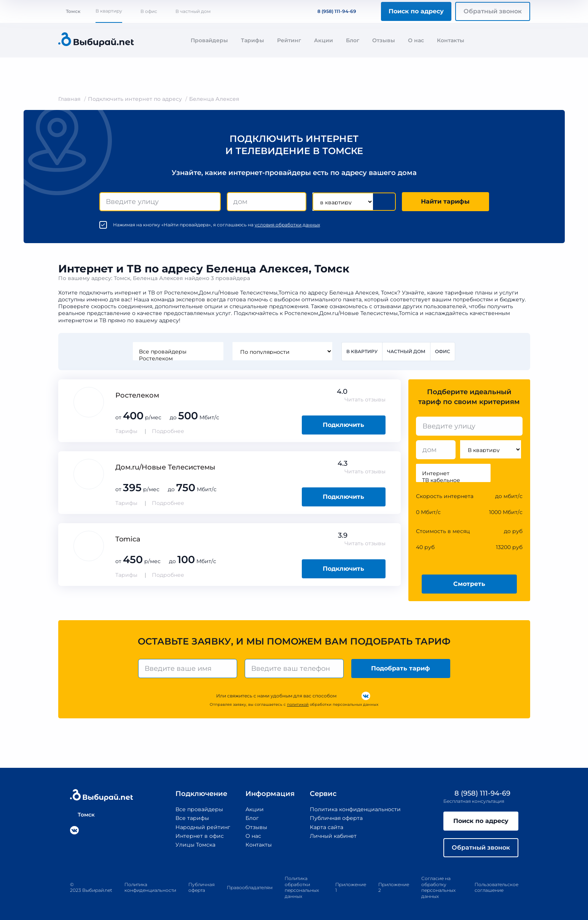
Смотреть (469, 584)
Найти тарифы (445, 201)
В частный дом (193, 11)
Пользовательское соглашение (496, 887)
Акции (323, 40)
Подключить (343, 425)
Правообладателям (250, 887)
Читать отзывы (365, 400)
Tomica (128, 539)
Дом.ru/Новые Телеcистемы (165, 467)
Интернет (453, 473)
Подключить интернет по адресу (135, 99)
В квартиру (109, 11)
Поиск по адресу (416, 11)
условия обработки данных (287, 225)
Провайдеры (209, 40)
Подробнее (168, 431)
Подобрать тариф (401, 668)
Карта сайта (327, 827)
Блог (353, 40)
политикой (298, 704)
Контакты (451, 40)
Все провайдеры (178, 352)
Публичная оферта (336, 818)
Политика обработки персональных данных (302, 887)
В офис (149, 11)
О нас (416, 40)
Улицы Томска (195, 845)
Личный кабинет (333, 836)
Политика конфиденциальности (355, 809)
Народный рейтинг (203, 827)
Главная (69, 99)
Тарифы (253, 40)
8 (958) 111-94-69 (332, 11)
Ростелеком (178, 358)
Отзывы (384, 40)
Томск (69, 11)
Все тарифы (192, 818)
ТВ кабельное (453, 480)
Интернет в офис (200, 836)
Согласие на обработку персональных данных (438, 887)
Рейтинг (289, 40)
